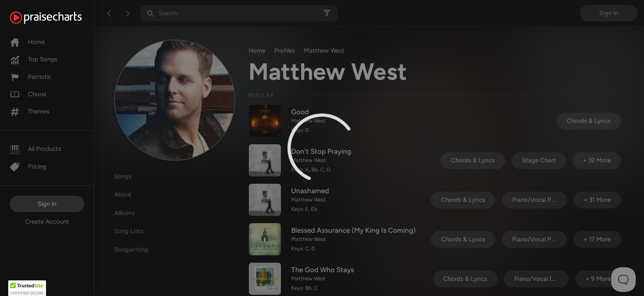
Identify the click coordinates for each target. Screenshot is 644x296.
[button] (27, 288)
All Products (36, 149)
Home (27, 42)
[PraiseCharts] (56, 18)
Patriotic (31, 77)
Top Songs (33, 59)
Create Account (47, 222)
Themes (30, 111)
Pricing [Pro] (28, 166)
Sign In (47, 204)
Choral (28, 94)
